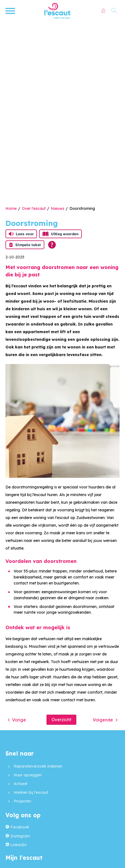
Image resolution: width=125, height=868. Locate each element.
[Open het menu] (11, 11)
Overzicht (61, 720)
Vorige (19, 720)
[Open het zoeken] (114, 11)
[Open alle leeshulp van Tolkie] (52, 245)
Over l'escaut (34, 208)
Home (11, 208)
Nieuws (58, 208)
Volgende (103, 720)
